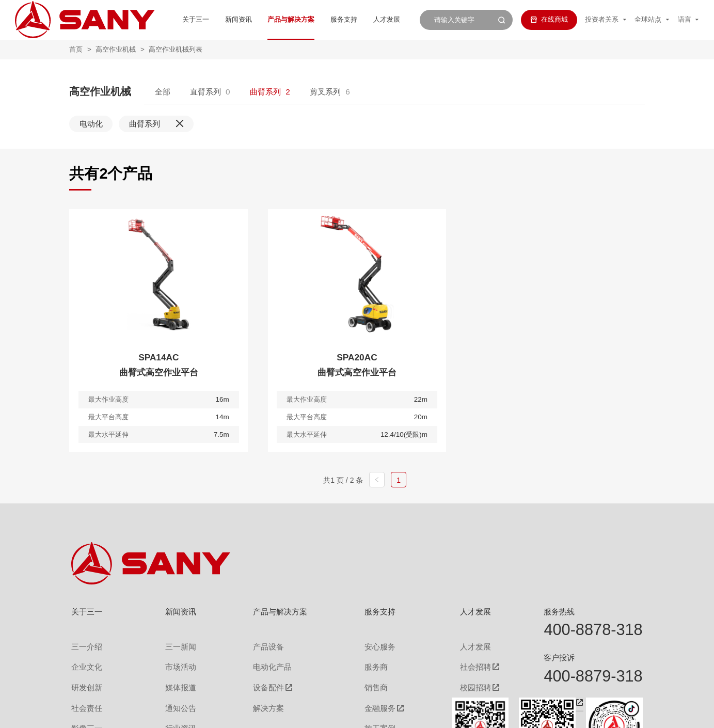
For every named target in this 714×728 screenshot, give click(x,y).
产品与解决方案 (257, 19)
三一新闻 (173, 645)
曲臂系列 (265, 92)
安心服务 (373, 645)
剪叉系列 (325, 92)
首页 (76, 49)
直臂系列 (205, 92)
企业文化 (85, 663)
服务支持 (310, 19)
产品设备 (261, 645)
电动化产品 (265, 663)
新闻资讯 (204, 19)
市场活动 (173, 663)
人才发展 (353, 19)
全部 (163, 92)
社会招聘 (463, 663)
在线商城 (549, 19)
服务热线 (559, 612)
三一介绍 (85, 645)
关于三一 (162, 19)
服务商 (369, 663)
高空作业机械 (116, 49)
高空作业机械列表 (176, 49)
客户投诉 (559, 658)
